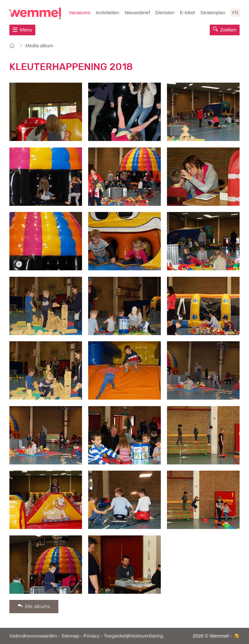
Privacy (91, 636)
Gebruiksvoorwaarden (33, 636)
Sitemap (70, 636)
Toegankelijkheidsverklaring (133, 636)
